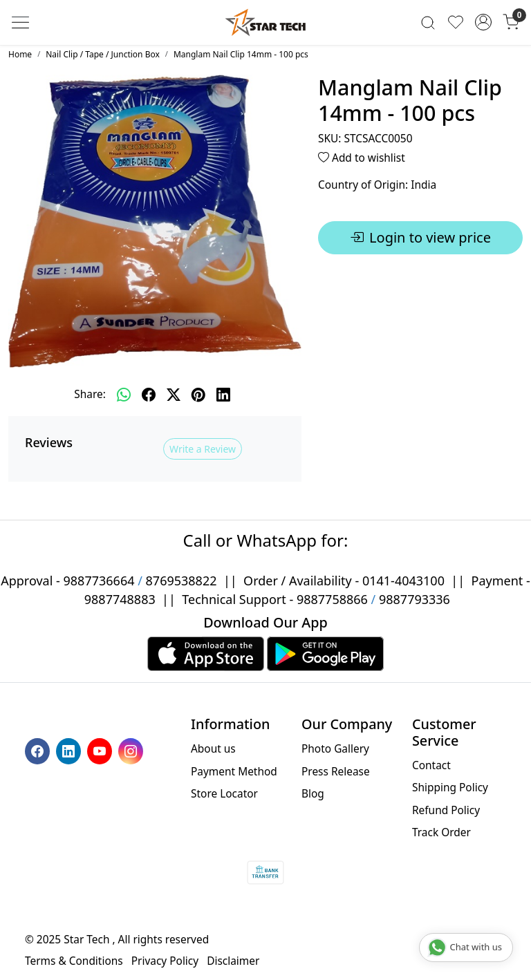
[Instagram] (132, 750)
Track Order (441, 832)
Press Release (336, 771)
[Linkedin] (70, 750)
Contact (431, 765)
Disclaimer (233, 961)
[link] (428, 22)
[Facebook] (39, 750)
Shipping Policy (450, 787)
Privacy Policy (165, 961)
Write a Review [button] (203, 449)
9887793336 (414, 599)
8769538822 (181, 581)
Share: (90, 394)
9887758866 (332, 599)
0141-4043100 (403, 581)
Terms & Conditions (74, 961)
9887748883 (120, 599)
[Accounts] (483, 22)
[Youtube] (101, 750)
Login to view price (420, 238)
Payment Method (234, 771)
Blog (313, 793)
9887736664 (99, 581)
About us (213, 748)
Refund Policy (446, 810)
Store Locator (224, 793)
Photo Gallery (335, 748)
